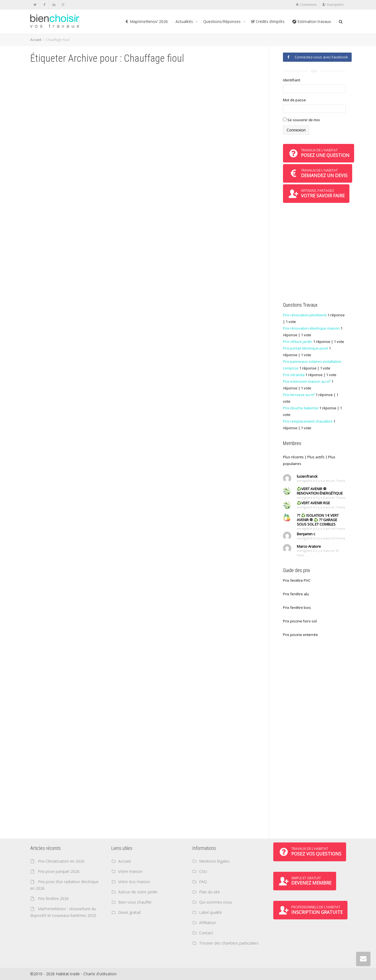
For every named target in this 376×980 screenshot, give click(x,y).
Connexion (308, 5)
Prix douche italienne (301, 408)
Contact (206, 933)
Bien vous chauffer (135, 902)
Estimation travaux (312, 21)
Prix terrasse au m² (299, 395)
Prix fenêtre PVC (297, 580)
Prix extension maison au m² (307, 381)
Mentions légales (214, 861)
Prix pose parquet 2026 (59, 871)
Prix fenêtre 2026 (53, 898)
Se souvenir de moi (301, 120)
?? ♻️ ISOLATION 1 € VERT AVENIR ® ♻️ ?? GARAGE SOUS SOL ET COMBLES (318, 520)
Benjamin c (306, 534)
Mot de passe (294, 100)
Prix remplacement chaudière (308, 421)
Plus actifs (316, 457)
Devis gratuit (130, 912)
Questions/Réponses (222, 21)
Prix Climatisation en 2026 (61, 861)
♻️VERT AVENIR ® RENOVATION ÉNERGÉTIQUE (320, 491)
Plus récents (293, 457)
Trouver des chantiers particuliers (229, 943)
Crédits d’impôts (268, 21)
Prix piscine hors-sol (300, 621)
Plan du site (209, 892)
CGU (203, 871)
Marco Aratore (309, 546)
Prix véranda (294, 375)
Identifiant (292, 80)
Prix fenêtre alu (296, 594)
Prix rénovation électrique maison (311, 328)
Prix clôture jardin (298, 342)
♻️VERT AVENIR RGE (313, 503)
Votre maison (130, 871)
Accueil (36, 40)
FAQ (203, 882)
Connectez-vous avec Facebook (317, 57)
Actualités (185, 21)
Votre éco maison (134, 882)
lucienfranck (307, 476)
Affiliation (208, 923)
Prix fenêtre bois (297, 607)
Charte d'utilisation (100, 974)
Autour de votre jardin (138, 892)
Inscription (335, 5)
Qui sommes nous (216, 902)
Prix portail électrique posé (306, 348)
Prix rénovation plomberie (305, 315)
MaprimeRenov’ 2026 (146, 21)
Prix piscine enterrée (300, 635)
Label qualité (210, 912)
